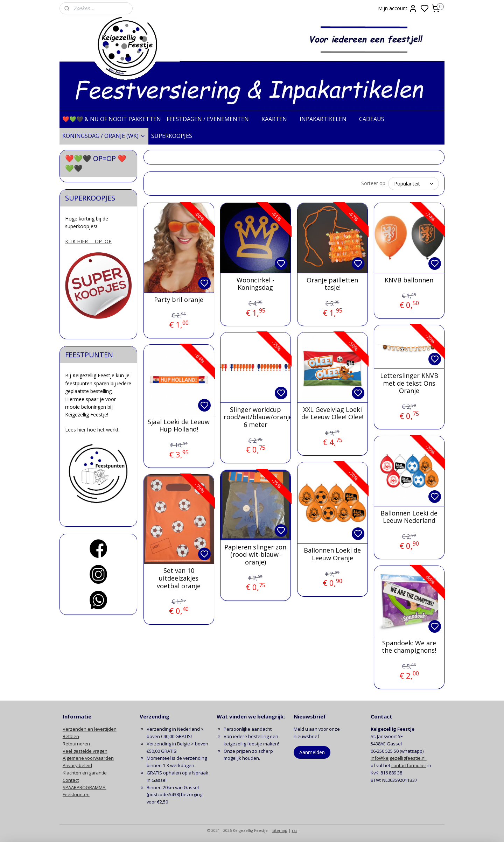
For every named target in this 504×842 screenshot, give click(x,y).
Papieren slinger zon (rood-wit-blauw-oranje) (255, 554)
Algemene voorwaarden (88, 757)
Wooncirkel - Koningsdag (255, 283)
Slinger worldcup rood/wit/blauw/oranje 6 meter (255, 416)
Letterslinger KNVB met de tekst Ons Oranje (409, 382)
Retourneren (76, 743)
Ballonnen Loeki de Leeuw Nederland (409, 516)
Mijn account (398, 8)
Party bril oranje (179, 299)
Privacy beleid (77, 764)
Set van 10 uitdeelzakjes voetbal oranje (179, 577)
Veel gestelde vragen (85, 750)
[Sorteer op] (414, 183)
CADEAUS (375, 119)
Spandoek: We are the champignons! (409, 646)
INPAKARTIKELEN (327, 119)
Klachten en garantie (85, 772)
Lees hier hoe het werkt (92, 430)
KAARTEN (278, 119)
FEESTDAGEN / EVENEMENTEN (211, 119)
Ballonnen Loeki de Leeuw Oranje (332, 553)
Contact (71, 779)
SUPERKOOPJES (175, 136)
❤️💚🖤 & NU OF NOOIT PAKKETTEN (112, 119)
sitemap (280, 829)
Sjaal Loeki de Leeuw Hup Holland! (179, 425)
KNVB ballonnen (409, 279)
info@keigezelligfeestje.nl (399, 757)
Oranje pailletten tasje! (332, 283)
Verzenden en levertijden (90, 728)
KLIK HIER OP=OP (88, 241)
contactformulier (409, 764)
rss (295, 829)
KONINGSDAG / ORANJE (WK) (104, 136)
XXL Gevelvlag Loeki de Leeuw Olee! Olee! (332, 412)
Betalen (71, 735)
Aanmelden (312, 751)
